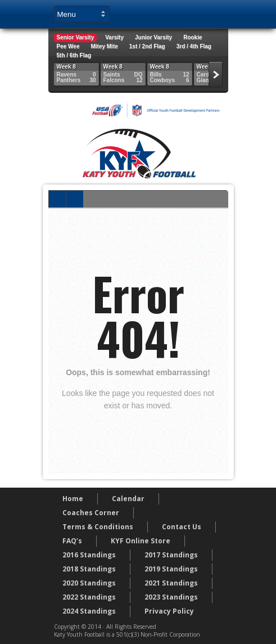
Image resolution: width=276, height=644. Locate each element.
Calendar (128, 499)
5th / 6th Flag (74, 55)
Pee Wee (68, 46)
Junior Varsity (153, 37)
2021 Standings (171, 583)
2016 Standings (89, 555)
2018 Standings (89, 569)
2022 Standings (89, 597)
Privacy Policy (169, 611)
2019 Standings (171, 569)
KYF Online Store (141, 541)
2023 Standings (171, 597)
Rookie (193, 37)
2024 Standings (89, 611)
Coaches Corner (91, 513)
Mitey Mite (104, 46)
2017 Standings (171, 555)
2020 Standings (89, 583)
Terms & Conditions (98, 527)
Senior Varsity (76, 37)
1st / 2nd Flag (147, 46)
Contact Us (182, 527)
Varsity (114, 37)
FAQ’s (72, 541)
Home (73, 499)
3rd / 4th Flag (194, 46)
